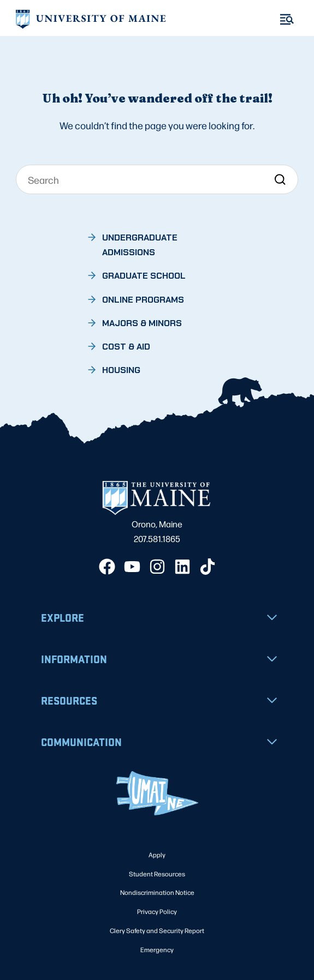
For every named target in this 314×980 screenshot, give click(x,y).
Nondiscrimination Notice (157, 892)
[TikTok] (208, 567)
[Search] (157, 179)
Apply (157, 855)
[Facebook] (107, 567)
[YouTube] (132, 567)
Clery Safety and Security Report (157, 930)
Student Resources (157, 874)
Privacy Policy (157, 911)
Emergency (157, 949)
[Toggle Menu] (287, 19)
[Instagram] (157, 567)
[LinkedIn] (182, 567)
